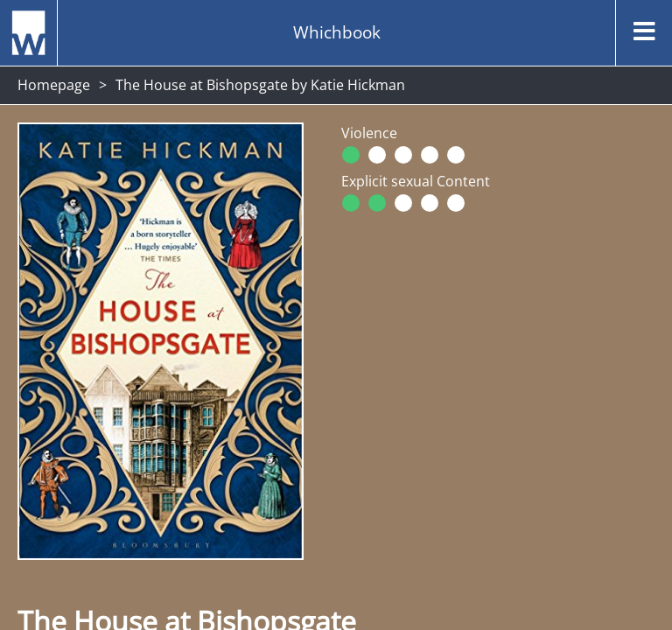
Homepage (54, 85)
